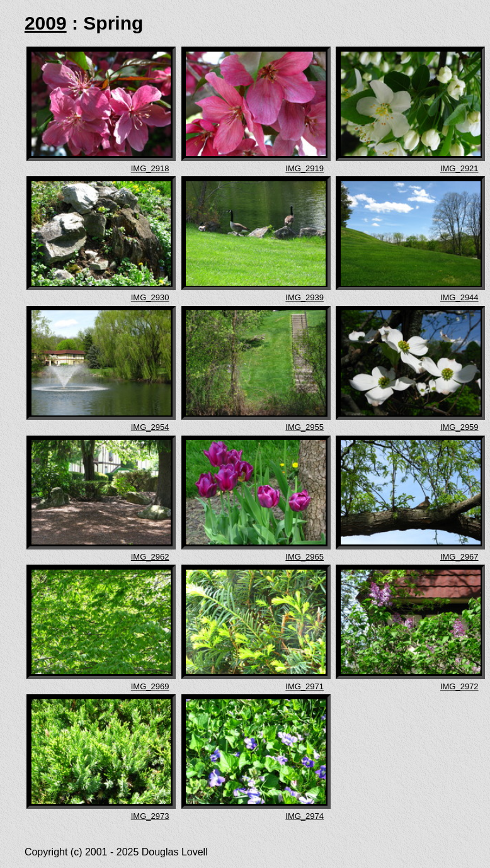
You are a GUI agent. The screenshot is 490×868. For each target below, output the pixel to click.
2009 (46, 23)
